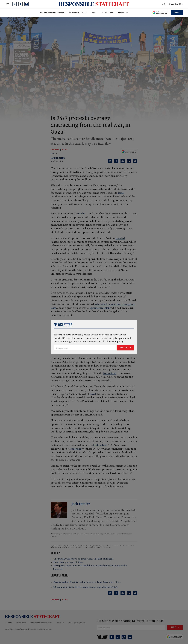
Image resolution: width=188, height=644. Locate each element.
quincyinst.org (176, 4)
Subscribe (124, 348)
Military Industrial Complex (52, 13)
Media (94, 13)
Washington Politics (78, 13)
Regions (122, 13)
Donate (177, 13)
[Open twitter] (14, 4)
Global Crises (107, 13)
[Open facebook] (20, 4)
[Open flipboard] (27, 4)
